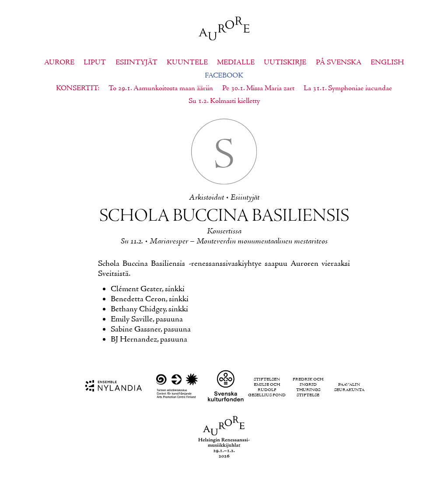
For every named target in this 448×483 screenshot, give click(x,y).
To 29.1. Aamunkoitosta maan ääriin (161, 88)
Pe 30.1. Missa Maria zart (258, 88)
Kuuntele (187, 63)
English (387, 63)
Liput (95, 63)
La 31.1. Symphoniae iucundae (348, 88)
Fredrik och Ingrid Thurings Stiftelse (308, 388)
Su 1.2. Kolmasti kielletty (224, 101)
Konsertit (77, 88)
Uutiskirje (285, 63)
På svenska (339, 63)
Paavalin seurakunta (349, 388)
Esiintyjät (136, 63)
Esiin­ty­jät (245, 198)
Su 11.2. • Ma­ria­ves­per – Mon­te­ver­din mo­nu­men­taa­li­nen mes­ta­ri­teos (224, 241)
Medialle (236, 63)
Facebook (224, 76)
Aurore (59, 63)
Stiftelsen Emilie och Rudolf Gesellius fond (267, 388)
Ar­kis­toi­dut (206, 198)
